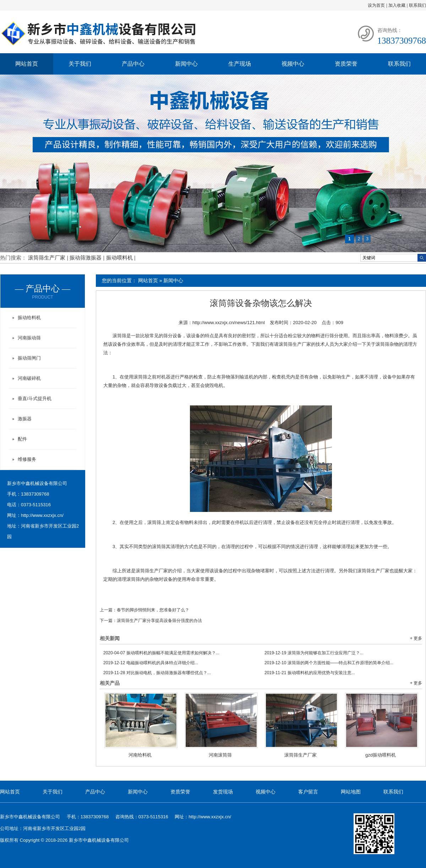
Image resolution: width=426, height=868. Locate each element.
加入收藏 (397, 5)
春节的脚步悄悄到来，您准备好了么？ (153, 610)
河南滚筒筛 (220, 755)
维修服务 (27, 459)
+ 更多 (416, 638)
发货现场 (223, 792)
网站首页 (27, 64)
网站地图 (351, 792)
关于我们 (80, 64)
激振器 (25, 419)
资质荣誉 (346, 64)
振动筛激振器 (86, 258)
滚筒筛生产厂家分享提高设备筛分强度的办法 (159, 621)
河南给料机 (140, 755)
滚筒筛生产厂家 (47, 258)
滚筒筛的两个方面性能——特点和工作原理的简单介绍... (329, 663)
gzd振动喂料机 (381, 755)
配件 (22, 439)
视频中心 (293, 64)
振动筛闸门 (29, 358)
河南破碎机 (29, 378)
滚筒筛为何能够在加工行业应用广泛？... (314, 653)
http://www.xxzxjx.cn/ (42, 515)
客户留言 (308, 792)
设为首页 (376, 5)
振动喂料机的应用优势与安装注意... (310, 673)
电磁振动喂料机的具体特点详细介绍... (151, 663)
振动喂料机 (120, 258)
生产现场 (240, 64)
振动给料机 (29, 318)
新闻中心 (186, 64)
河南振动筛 (29, 338)
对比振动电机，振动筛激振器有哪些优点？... (157, 673)
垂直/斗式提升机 (35, 398)
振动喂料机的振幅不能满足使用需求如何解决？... (161, 653)
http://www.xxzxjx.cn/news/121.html (229, 323)
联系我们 (417, 5)
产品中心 (133, 64)
